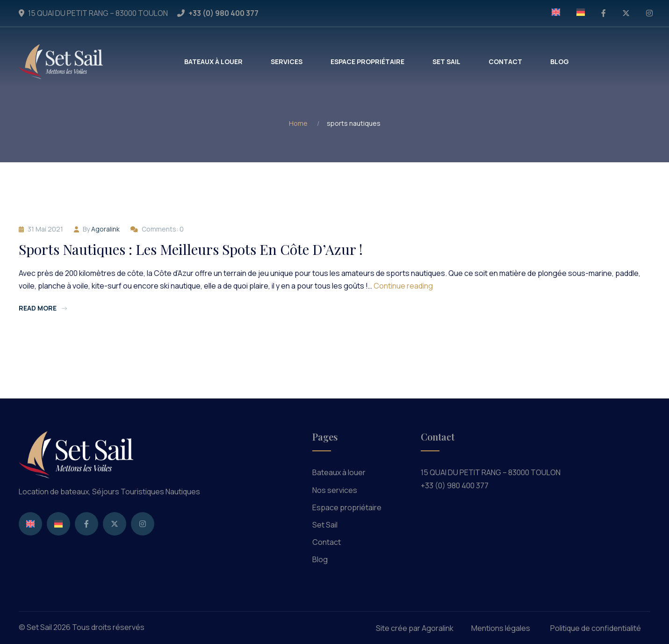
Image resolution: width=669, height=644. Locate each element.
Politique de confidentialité (596, 628)
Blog (320, 559)
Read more (43, 308)
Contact (327, 542)
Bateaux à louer (339, 472)
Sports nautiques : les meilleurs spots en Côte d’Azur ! (191, 249)
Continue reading (403, 286)
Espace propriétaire (347, 507)
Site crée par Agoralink (415, 628)
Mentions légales (501, 628)
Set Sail (325, 525)
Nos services (335, 490)
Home (298, 123)
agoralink (105, 229)
